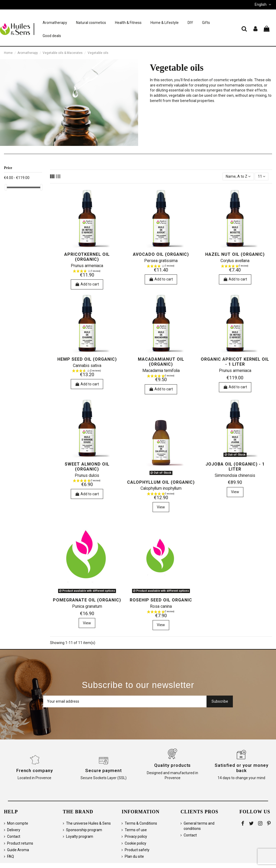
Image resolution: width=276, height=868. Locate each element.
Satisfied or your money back (242, 768)
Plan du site (134, 856)
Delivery (14, 830)
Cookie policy (136, 843)
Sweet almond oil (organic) (87, 467)
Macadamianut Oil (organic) (161, 362)
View (161, 507)
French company (35, 770)
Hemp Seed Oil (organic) (87, 359)
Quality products (172, 765)
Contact (14, 836)
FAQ (11, 856)
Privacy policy (136, 836)
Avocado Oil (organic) (161, 254)
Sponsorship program (84, 830)
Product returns (20, 843)
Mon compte (18, 823)
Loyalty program (80, 836)
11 (262, 176)
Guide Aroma (18, 850)
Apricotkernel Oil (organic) (87, 257)
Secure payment (104, 770)
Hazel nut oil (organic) (235, 254)
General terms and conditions (199, 826)
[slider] (6, 187)
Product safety (137, 850)
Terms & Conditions (141, 823)
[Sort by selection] (238, 177)
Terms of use (136, 830)
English (263, 4)
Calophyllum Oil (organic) (161, 482)
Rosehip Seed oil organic (161, 600)
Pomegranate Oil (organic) (87, 600)
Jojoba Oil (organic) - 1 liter (235, 467)
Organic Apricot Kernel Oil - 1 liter (235, 362)
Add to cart (87, 284)
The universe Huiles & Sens (88, 823)
